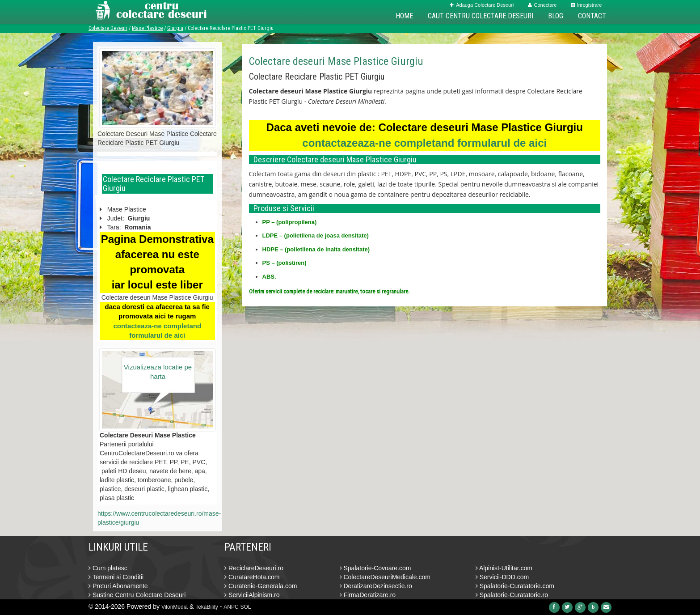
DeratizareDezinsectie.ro (376, 586)
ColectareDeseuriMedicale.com (385, 577)
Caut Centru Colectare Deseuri (481, 16)
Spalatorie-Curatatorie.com (515, 586)
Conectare (542, 5)
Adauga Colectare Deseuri (482, 5)
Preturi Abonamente (118, 586)
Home (404, 16)
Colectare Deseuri (108, 28)
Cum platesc (108, 568)
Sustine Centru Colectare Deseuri (137, 595)
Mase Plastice (147, 28)
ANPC (231, 607)
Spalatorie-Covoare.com (375, 568)
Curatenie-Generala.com (261, 586)
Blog (556, 16)
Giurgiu (175, 28)
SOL (246, 607)
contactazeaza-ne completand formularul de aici (424, 143)
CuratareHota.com (252, 577)
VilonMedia (175, 607)
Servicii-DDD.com (502, 577)
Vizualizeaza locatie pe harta (158, 372)
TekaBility (207, 607)
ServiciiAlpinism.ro (252, 595)
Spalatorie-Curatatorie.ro (512, 595)
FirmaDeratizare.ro (368, 595)
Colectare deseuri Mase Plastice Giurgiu (336, 61)
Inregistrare (586, 5)
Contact (592, 16)
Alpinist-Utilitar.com (504, 568)
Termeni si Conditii (116, 577)
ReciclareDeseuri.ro (254, 568)
